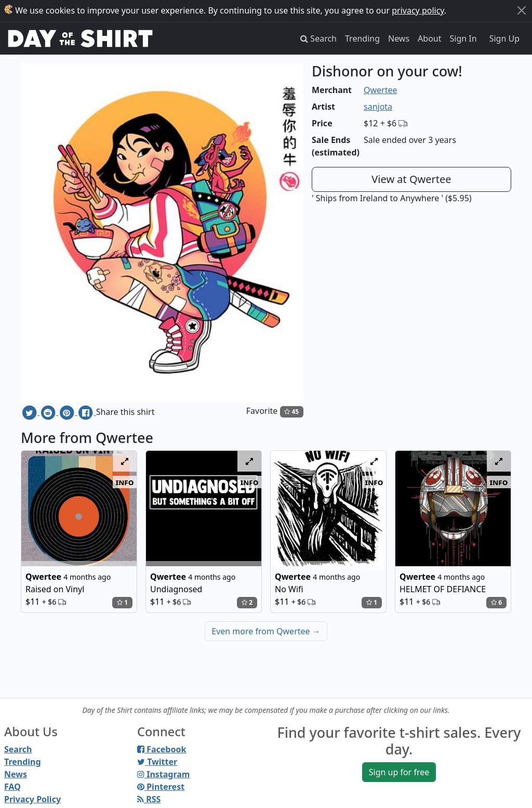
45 (291, 412)
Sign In (463, 38)
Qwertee (381, 90)
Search (18, 749)
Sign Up (504, 38)
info (125, 482)
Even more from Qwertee (266, 631)
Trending (362, 38)
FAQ (12, 787)
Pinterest (161, 787)
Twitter (157, 762)
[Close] (522, 10)
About (429, 38)
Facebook (162, 749)
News (399, 38)
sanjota (378, 107)
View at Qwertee (411, 179)
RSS (149, 799)
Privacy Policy (32, 799)
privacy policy (418, 10)
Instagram (163, 774)
